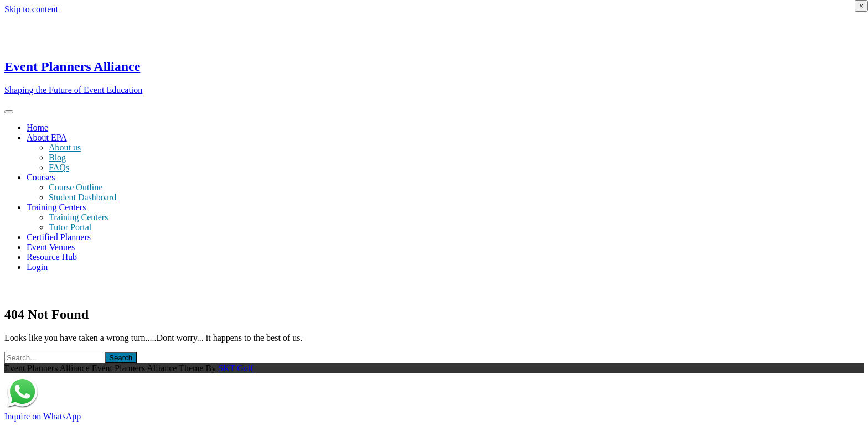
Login (37, 267)
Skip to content (31, 9)
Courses (41, 177)
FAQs (59, 167)
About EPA (47, 137)
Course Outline (76, 187)
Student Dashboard (82, 197)
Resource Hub (52, 257)
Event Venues (51, 247)
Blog (57, 157)
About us (65, 147)
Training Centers (56, 207)
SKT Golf (236, 368)
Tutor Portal (70, 227)
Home (37, 128)
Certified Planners (59, 237)
